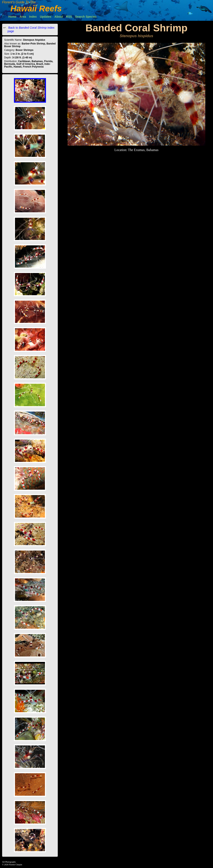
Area (23, 17)
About (59, 17)
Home (12, 17)
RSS (69, 17)
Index (33, 17)
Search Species (86, 17)
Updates (46, 17)
